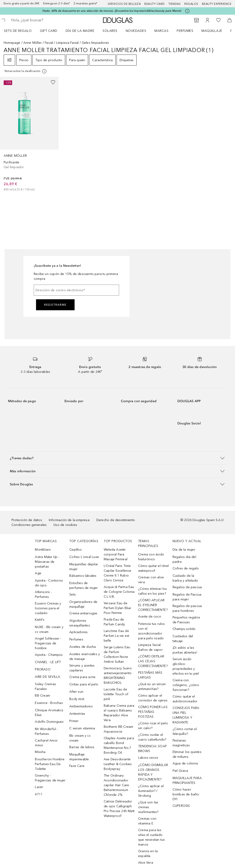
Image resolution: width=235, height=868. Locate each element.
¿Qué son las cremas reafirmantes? (148, 807)
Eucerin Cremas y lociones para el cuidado (48, 608)
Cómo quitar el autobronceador (185, 699)
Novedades (136, 31)
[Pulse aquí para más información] (187, 11)
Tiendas (175, 4)
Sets (73, 595)
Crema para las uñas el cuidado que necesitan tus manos (151, 837)
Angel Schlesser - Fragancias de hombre (48, 643)
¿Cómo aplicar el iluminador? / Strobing (151, 791)
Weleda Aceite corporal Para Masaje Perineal (116, 554)
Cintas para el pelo (84, 684)
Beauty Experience (217, 4)
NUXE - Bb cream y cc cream (49, 629)
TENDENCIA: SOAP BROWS (152, 749)
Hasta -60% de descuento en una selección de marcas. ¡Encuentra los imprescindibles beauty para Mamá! (112, 11)
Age (38, 573)
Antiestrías (77, 714)
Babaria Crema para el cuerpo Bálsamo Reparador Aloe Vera (119, 713)
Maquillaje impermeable (79, 757)
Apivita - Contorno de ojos (49, 583)
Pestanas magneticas (181, 743)
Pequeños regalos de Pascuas (186, 620)
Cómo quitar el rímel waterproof (153, 568)
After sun (76, 692)
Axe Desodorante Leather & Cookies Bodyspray (118, 764)
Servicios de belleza (124, 4)
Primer (74, 721)
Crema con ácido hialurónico (151, 557)
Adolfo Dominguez (49, 722)
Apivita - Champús (49, 655)
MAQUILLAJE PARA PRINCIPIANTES (187, 780)
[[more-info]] (26, 71)
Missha (40, 752)
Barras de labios (82, 747)
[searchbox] (44, 20)
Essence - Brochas (49, 703)
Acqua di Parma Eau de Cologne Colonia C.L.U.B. (119, 592)
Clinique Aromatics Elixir (49, 713)
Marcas (161, 31)
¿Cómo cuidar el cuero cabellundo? (152, 737)
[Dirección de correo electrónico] (76, 290)
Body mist (77, 699)
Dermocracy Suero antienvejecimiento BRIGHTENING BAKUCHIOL (118, 676)
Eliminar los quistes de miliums (187, 754)
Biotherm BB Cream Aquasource (118, 729)
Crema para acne (82, 677)
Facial (49, 43)
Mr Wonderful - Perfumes (46, 731)
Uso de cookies (65, 525)
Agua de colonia (185, 763)
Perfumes (185, 31)
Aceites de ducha (83, 647)
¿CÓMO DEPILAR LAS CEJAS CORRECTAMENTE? (153, 661)
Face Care (77, 766)
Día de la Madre (80, 31)
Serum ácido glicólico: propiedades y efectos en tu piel (186, 666)
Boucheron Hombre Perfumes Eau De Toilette (50, 764)
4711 (39, 794)
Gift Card (49, 31)
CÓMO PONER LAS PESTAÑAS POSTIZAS (153, 712)
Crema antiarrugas (83, 613)
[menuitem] (21, 31)
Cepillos (76, 550)
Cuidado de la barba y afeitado (185, 578)
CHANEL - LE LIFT (48, 662)
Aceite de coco (150, 617)
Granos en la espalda (148, 854)
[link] (29, 134)
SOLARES (110, 31)
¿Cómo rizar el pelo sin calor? (153, 726)
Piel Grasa (180, 771)
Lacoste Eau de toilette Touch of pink (116, 694)
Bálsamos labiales (83, 576)
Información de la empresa (69, 520)
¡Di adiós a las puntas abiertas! (185, 650)
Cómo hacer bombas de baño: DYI (186, 794)
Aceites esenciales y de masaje (85, 656)
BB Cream (42, 696)
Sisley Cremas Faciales (45, 687)
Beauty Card (155, 4)
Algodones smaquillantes (80, 623)
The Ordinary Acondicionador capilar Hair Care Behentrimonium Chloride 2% (116, 785)
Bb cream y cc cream (80, 738)
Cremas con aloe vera (151, 580)
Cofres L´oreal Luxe (84, 557)
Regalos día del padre (184, 559)
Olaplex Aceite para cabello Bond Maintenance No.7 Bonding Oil (119, 745)
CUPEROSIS (181, 806)
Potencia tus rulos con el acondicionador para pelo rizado (152, 631)
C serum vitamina (82, 728)
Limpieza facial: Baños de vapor (150, 647)
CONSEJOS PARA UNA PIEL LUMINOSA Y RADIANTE (186, 715)
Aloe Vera (146, 863)
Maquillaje (212, 31)
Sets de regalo (18, 31)
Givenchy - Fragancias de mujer (50, 778)
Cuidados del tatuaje (183, 639)
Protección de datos (27, 520)
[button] (117, 458)
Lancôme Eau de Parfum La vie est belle (116, 636)
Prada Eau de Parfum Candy (114, 622)
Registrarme (55, 305)
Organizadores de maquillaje (83, 604)
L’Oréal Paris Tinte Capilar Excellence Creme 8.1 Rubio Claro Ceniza (118, 573)
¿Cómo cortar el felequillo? (185, 731)
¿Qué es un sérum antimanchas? (152, 687)
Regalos (191, 4)
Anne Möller (33, 43)
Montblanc (43, 550)
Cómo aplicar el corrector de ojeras (153, 698)
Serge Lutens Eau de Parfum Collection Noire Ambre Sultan (117, 654)
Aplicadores (78, 632)
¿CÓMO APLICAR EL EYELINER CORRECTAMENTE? (153, 605)
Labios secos (148, 758)
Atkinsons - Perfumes (43, 594)
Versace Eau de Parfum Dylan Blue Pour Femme (117, 608)
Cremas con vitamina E (147, 821)
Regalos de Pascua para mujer (187, 597)
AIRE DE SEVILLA (48, 677)
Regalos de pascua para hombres (187, 608)
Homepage (12, 43)
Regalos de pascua (187, 587)
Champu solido (184, 629)
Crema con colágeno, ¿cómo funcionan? (186, 685)
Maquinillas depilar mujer (84, 567)
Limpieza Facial (67, 43)
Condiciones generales (29, 525)
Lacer (39, 787)
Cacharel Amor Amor (46, 743)
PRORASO (43, 669)
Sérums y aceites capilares (82, 668)
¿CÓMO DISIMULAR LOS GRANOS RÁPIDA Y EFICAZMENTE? (153, 772)
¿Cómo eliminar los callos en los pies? (153, 591)
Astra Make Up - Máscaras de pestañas (47, 562)
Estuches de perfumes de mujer (84, 585)
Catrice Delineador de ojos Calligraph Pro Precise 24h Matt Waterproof (119, 809)
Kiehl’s (39, 620)
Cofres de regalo (186, 568)
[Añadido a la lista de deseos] (53, 82)
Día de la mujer (184, 550)
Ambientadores (81, 706)
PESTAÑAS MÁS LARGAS (150, 675)
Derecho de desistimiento (116, 520)
